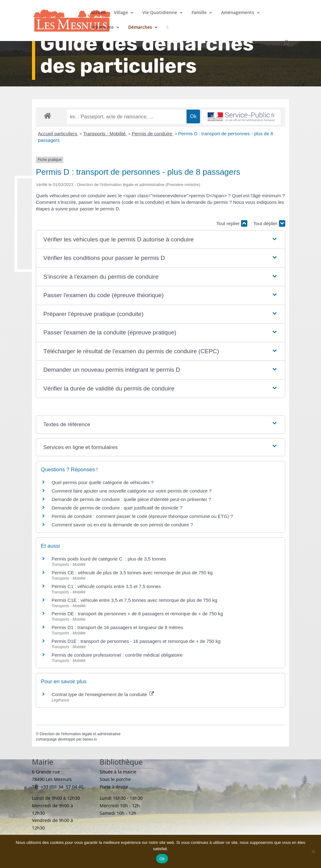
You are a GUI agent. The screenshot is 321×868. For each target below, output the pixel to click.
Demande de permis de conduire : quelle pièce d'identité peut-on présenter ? (131, 499)
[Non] (313, 851)
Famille (199, 13)
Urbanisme (102, 28)
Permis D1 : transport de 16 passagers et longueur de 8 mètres (117, 627)
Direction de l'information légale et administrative (80, 734)
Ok (162, 859)
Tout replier (232, 223)
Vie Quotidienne (160, 13)
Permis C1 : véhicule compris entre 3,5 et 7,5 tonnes (106, 586)
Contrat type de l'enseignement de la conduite (103, 694)
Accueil (98, 13)
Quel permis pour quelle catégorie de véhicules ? (102, 482)
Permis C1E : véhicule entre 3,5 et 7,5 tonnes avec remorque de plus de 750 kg (134, 600)
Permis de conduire (153, 134)
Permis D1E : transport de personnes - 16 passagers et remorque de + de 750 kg (136, 641)
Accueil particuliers (58, 134)
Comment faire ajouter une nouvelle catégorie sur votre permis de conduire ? (131, 491)
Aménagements (238, 13)
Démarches (140, 28)
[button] (160, 240)
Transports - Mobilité (105, 134)
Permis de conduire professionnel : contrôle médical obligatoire (117, 655)
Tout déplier (269, 223)
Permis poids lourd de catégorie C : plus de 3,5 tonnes (109, 559)
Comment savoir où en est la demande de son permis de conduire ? (122, 525)
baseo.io (90, 739)
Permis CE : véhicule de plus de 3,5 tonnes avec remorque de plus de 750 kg (132, 573)
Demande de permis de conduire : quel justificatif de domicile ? (117, 508)
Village (121, 13)
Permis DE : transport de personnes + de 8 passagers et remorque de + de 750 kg (137, 614)
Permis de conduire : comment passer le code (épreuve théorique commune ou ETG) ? (142, 516)
